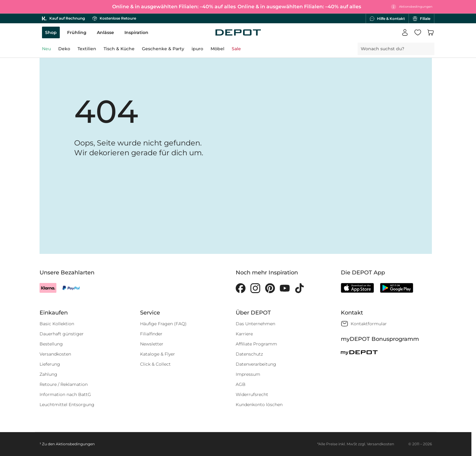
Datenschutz (249, 354)
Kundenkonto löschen (259, 405)
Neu (46, 49)
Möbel (217, 49)
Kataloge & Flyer (158, 354)
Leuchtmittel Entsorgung (67, 405)
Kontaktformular (369, 324)
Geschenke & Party (163, 49)
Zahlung (48, 374)
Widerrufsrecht (252, 394)
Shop (51, 32)
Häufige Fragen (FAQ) (163, 324)
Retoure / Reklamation (64, 384)
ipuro (197, 49)
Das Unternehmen (255, 324)
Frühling (77, 32)
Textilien (87, 49)
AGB (241, 384)
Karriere (244, 334)
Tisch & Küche (119, 49)
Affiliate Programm (256, 344)
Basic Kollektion (57, 324)
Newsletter (152, 344)
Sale (236, 49)
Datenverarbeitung (256, 364)
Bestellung (51, 344)
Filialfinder (151, 334)
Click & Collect (155, 364)
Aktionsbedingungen (75, 444)
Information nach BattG (65, 394)
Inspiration (136, 32)
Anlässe (105, 32)
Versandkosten (55, 354)
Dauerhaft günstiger (62, 334)
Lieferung (50, 364)
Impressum (248, 374)
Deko (64, 49)
